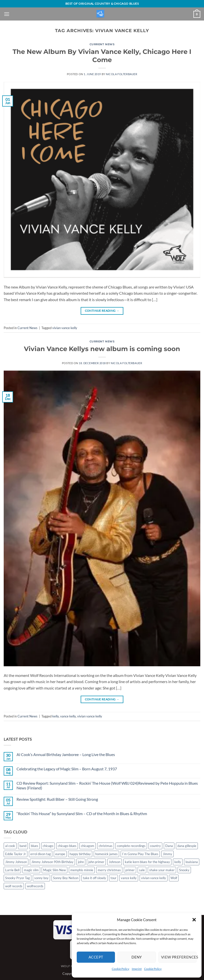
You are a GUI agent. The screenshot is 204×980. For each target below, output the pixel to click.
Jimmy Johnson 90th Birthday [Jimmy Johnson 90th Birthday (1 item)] (52, 862)
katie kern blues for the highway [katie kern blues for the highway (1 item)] (147, 862)
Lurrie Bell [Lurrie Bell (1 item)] (12, 870)
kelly (56, 716)
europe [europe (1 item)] (60, 854)
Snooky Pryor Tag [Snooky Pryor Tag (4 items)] (18, 878)
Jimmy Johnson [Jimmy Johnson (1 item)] (16, 862)
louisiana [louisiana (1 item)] (192, 862)
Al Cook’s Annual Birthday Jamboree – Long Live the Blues (66, 754)
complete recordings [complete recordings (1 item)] (131, 846)
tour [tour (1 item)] (113, 878)
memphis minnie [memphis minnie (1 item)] (82, 870)
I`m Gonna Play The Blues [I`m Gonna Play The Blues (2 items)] (140, 854)
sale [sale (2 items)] (142, 870)
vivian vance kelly (65, 328)
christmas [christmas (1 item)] (106, 846)
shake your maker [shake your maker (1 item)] (162, 870)
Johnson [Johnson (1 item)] (115, 862)
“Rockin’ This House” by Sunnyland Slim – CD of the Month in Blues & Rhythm (82, 813)
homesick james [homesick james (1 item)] (106, 854)
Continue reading (102, 311)
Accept (96, 957)
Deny (137, 957)
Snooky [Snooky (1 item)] (184, 870)
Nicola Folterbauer (121, 74)
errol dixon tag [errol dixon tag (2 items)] (41, 854)
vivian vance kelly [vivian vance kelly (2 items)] (154, 878)
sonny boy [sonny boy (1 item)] (41, 878)
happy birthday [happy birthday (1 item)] (80, 854)
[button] (194, 920)
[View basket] (197, 14)
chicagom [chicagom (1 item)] (88, 846)
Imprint (137, 969)
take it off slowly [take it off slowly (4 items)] (94, 878)
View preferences (179, 957)
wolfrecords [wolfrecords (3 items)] (35, 886)
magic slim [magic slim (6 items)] (31, 870)
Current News (102, 44)
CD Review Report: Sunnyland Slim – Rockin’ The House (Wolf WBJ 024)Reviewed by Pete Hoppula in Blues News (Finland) (107, 785)
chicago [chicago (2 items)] (48, 846)
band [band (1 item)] (23, 846)
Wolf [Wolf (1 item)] (174, 878)
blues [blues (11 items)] (35, 846)
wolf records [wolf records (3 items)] (14, 886)
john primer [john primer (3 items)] (96, 862)
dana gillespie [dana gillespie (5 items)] (187, 846)
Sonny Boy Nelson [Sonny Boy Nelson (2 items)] (66, 878)
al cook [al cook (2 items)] (10, 846)
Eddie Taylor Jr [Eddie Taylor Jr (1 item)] (16, 854)
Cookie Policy (121, 969)
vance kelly (68, 716)
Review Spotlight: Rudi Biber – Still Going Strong (57, 799)
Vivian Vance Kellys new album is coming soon (102, 349)
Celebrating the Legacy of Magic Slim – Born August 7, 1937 (67, 769)
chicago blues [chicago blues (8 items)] (67, 846)
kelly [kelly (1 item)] (178, 862)
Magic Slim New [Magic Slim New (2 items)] (55, 870)
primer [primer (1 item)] (130, 870)
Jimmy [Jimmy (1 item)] (167, 854)
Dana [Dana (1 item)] (169, 846)
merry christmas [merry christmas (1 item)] (109, 870)
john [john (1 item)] (81, 862)
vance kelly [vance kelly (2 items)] (129, 878)
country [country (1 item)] (155, 846)
